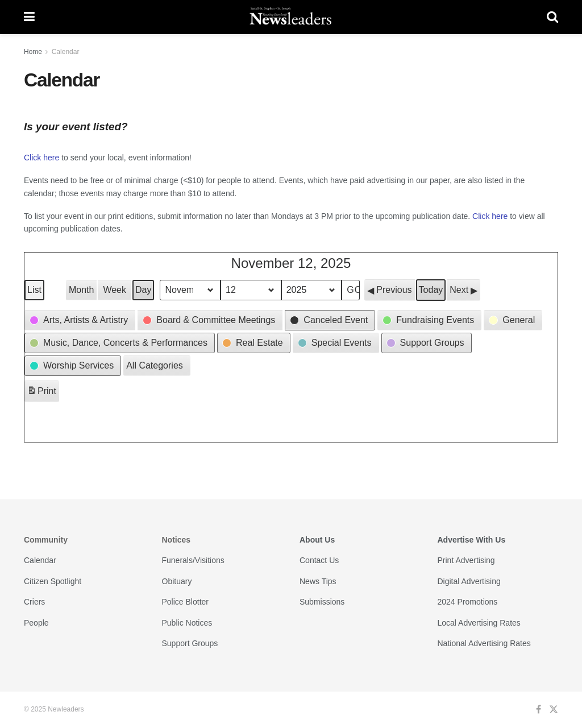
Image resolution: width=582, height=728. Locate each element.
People (36, 623)
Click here (41, 158)
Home (33, 52)
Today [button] (431, 290)
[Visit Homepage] (291, 17)
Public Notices (187, 623)
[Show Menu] (29, 17)
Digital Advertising (469, 581)
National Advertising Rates (484, 643)
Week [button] (115, 290)
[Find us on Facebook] (539, 710)
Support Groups (190, 643)
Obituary (177, 581)
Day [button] (143, 290)
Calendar (66, 52)
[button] (389, 290)
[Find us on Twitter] (554, 710)
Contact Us (319, 560)
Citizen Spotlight (53, 581)
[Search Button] (552, 17)
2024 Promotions (468, 602)
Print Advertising (466, 560)
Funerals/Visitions (193, 560)
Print (41, 393)
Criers (34, 602)
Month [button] (81, 290)
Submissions (322, 602)
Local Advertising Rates (479, 623)
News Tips (318, 581)
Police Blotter (185, 602)
